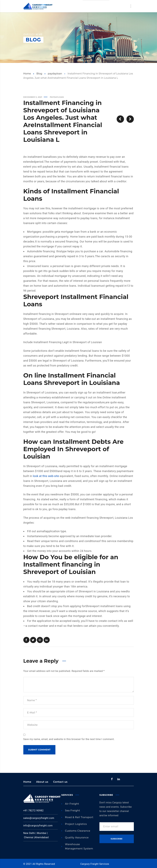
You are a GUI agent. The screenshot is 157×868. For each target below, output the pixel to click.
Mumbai (42, 833)
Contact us (60, 782)
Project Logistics (76, 824)
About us (42, 782)
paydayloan (55, 74)
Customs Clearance (78, 831)
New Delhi (29, 833)
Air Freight (72, 804)
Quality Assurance (77, 838)
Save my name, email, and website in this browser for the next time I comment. (69, 739)
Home (27, 74)
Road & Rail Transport (79, 817)
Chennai (29, 837)
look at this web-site (46, 476)
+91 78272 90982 (33, 811)
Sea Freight (73, 811)
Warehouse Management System (79, 846)
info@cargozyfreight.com (38, 826)
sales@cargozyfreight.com (39, 818)
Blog (39, 74)
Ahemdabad (42, 837)
